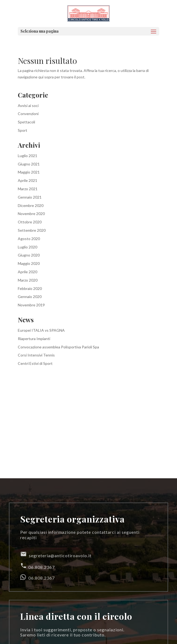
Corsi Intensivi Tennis (36, 355)
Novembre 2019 (31, 305)
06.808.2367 (38, 566)
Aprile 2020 (28, 272)
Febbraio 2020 (30, 288)
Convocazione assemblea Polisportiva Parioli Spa (58, 347)
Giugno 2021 (29, 164)
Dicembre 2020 (31, 205)
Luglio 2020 (28, 247)
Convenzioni (28, 114)
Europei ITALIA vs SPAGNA (41, 330)
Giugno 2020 (29, 255)
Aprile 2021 (28, 180)
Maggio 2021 (29, 172)
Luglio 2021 (28, 156)
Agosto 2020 (29, 239)
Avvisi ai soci (28, 105)
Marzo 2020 (28, 280)
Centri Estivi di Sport (35, 363)
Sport (23, 130)
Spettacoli (26, 122)
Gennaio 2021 (30, 197)
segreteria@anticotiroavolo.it (56, 554)
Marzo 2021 (28, 189)
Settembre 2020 (32, 230)
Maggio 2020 (29, 263)
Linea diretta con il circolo (76, 616)
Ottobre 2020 (30, 222)
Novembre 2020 (31, 214)
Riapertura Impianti (34, 339)
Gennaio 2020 (30, 297)
